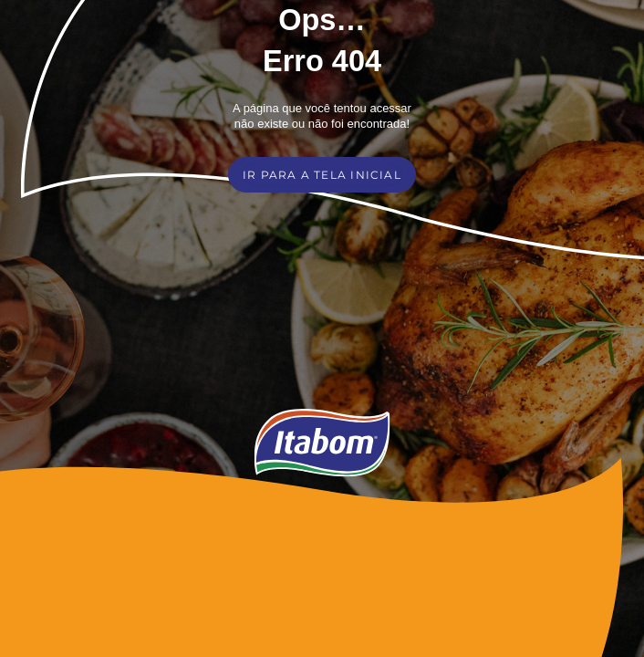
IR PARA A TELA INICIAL (322, 175)
